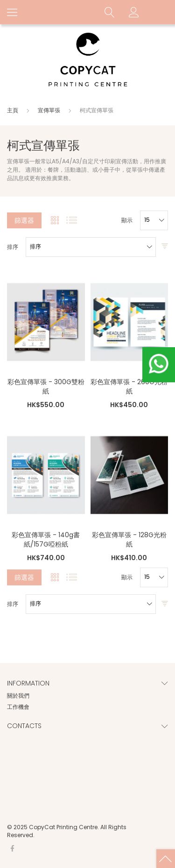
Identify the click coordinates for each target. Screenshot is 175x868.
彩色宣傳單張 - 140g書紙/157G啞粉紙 (46, 540)
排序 (13, 247)
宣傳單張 (50, 110)
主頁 (13, 110)
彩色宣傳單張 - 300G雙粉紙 (46, 387)
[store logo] (88, 60)
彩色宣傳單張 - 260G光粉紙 (129, 387)
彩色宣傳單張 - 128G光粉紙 (129, 540)
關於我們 (18, 696)
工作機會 (18, 707)
